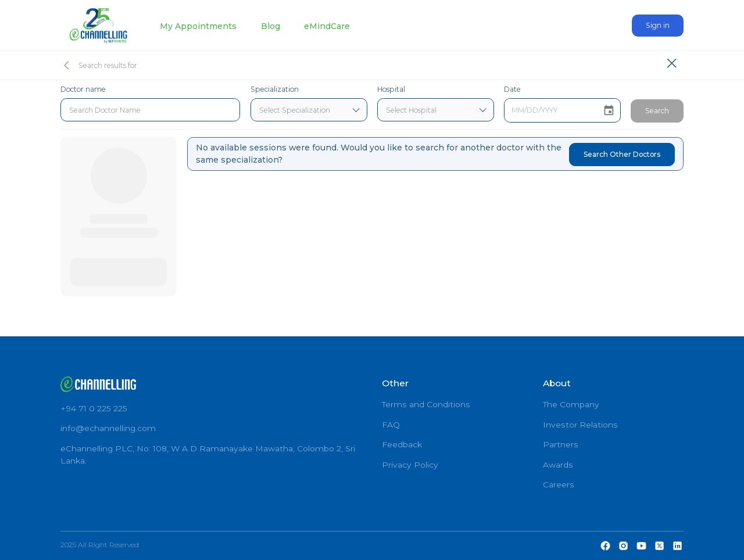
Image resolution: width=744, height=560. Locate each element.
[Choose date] (609, 111)
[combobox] (151, 110)
